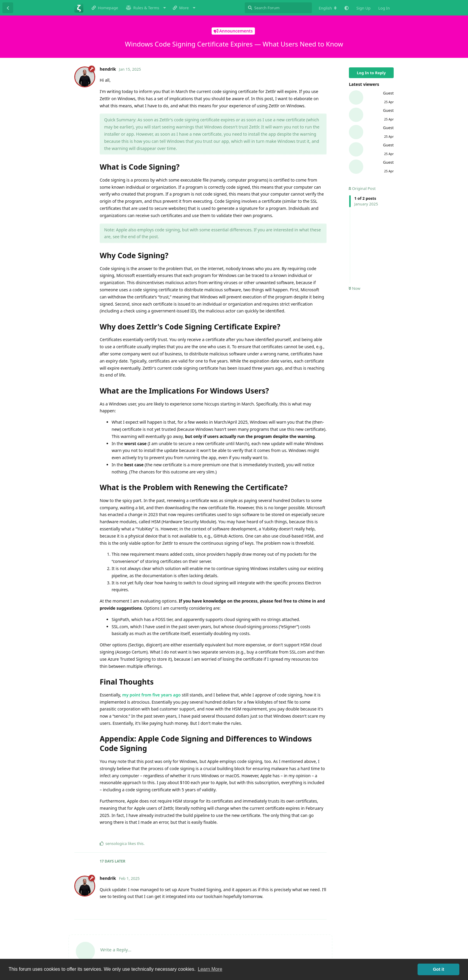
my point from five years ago (151, 695)
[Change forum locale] (328, 8)
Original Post (362, 188)
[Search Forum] (278, 8)
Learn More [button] (210, 969)
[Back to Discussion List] (8, 8)
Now (354, 288)
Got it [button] (438, 969)
